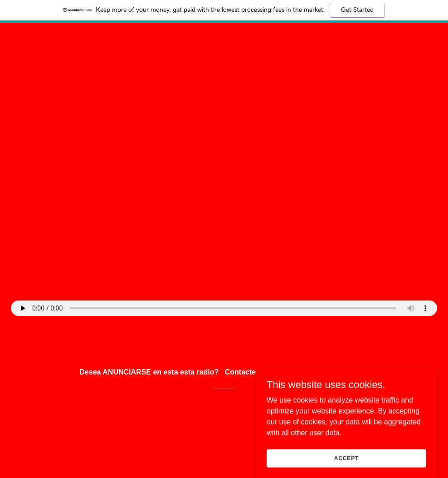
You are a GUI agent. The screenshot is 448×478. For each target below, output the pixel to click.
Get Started (357, 10)
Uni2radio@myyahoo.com (324, 372)
